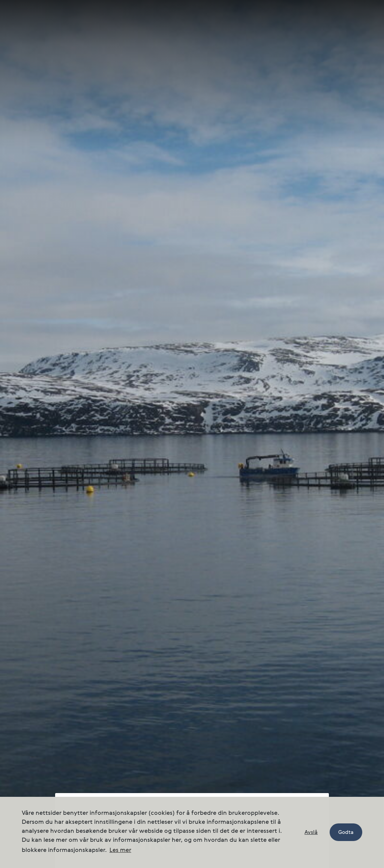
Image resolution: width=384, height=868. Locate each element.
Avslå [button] (311, 832)
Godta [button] (346, 832)
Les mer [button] (120, 850)
